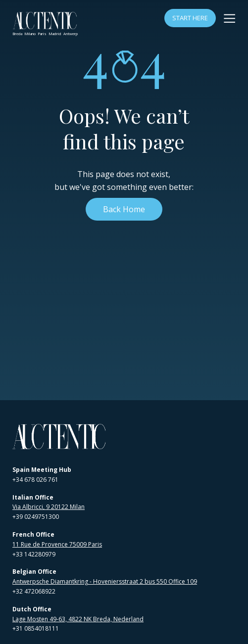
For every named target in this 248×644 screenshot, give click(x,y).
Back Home (124, 209)
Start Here (190, 18)
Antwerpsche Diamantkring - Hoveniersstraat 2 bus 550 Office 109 (105, 581)
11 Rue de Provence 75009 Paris (57, 544)
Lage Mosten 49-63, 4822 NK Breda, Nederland (78, 619)
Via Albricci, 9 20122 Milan (49, 507)
